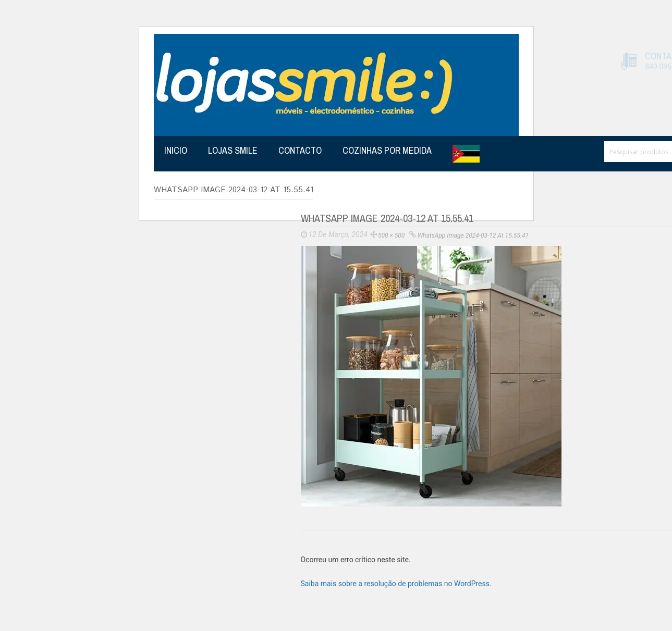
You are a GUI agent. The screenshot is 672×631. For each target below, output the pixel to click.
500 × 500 (391, 236)
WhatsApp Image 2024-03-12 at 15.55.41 (473, 236)
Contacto (300, 150)
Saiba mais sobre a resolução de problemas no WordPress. (396, 584)
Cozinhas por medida (387, 150)
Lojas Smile (233, 150)
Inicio (176, 150)
